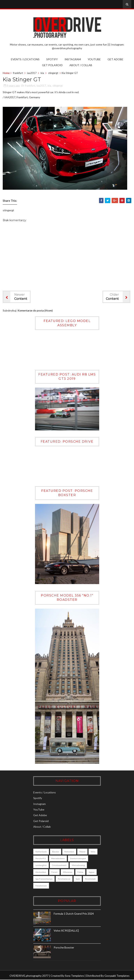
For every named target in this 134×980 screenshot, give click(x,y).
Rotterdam (70, 852)
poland (84, 852)
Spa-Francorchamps (45, 879)
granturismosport (79, 859)
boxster (57, 852)
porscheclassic (65, 879)
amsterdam (42, 872)
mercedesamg (79, 865)
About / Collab (81, 65)
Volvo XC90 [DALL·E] (67, 931)
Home (6, 73)
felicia (81, 872)
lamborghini (42, 865)
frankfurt (18, 73)
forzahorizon (58, 886)
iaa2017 (32, 73)
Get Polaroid (52, 65)
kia (42, 73)
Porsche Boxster (65, 948)
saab (79, 879)
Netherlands (42, 852)
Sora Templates (74, 976)
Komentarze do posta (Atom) (35, 310)
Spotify (52, 59)
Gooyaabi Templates (117, 976)
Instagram (73, 59)
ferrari (56, 872)
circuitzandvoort (60, 865)
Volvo (94, 852)
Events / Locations (25, 59)
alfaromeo (69, 872)
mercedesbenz (59, 859)
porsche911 (42, 859)
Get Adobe (115, 59)
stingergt (53, 73)
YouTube (94, 59)
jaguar (93, 872)
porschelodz (42, 886)
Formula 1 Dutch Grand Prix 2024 (75, 914)
